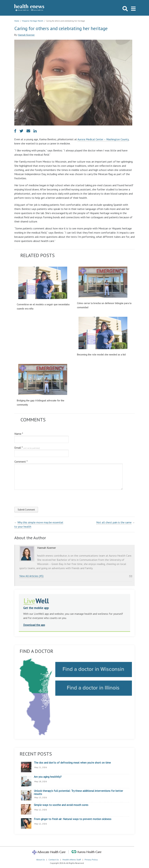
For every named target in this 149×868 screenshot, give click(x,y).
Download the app (34, 625)
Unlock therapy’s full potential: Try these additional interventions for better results (78, 792)
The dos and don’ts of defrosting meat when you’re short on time (72, 763)
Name (19, 434)
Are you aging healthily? (48, 777)
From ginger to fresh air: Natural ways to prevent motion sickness (73, 819)
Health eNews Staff (72, 860)
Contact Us (54, 860)
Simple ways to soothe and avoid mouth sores (61, 805)
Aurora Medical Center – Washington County (103, 139)
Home (17, 21)
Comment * (21, 462)
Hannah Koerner (26, 35)
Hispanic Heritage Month (33, 21)
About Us (41, 860)
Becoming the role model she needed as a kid (101, 355)
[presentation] (38, 497)
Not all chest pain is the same (114, 522)
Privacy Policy (91, 860)
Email (27, 448)
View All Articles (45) (31, 576)
